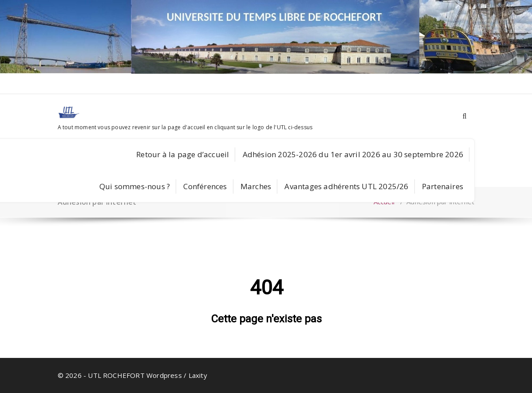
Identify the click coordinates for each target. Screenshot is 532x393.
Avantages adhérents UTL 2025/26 (346, 186)
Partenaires (443, 186)
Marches (256, 186)
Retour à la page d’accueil (183, 154)
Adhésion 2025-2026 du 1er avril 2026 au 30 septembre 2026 (353, 154)
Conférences (205, 186)
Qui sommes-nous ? (135, 186)
